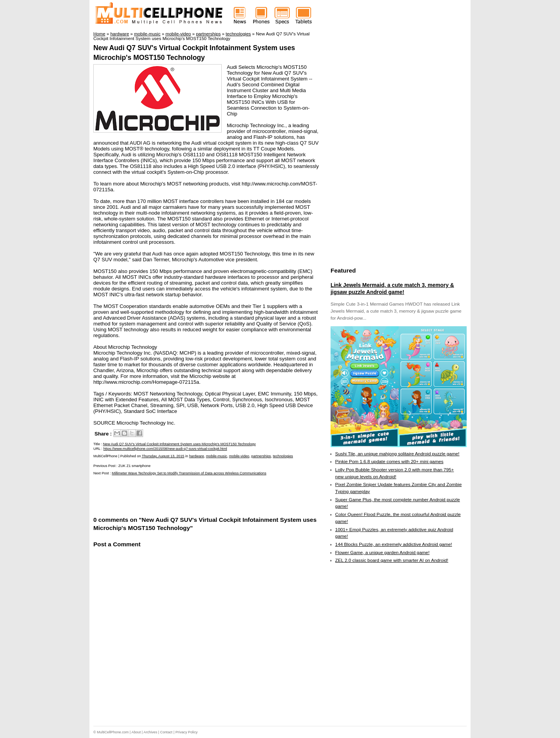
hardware (196, 456)
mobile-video (239, 456)
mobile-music (217, 456)
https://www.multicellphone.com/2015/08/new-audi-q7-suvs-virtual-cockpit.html (165, 449)
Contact (166, 732)
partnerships (261, 456)
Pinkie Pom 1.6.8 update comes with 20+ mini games (389, 462)
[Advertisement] (184, 495)
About (136, 732)
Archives (150, 732)
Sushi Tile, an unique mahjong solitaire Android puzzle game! (397, 454)
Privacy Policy (186, 732)
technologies (283, 456)
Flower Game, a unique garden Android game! (382, 553)
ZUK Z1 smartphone (134, 466)
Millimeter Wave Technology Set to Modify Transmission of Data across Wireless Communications (189, 473)
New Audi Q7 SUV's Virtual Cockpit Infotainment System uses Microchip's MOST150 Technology (179, 444)
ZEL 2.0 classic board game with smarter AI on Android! (392, 560)
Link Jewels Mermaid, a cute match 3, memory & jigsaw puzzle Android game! (392, 289)
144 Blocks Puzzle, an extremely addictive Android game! (394, 544)
